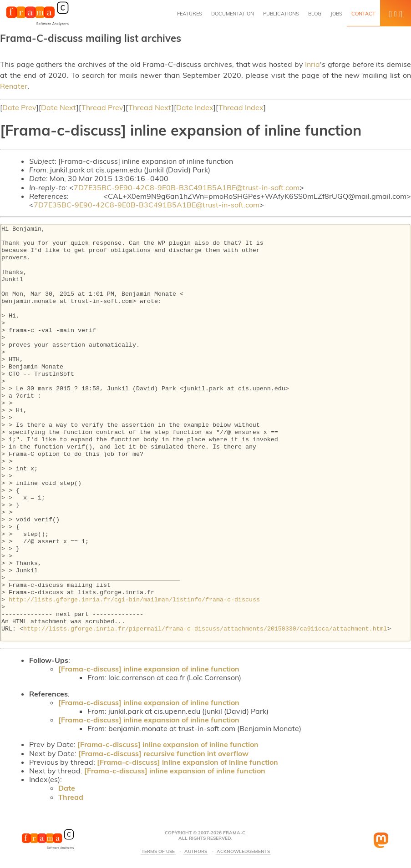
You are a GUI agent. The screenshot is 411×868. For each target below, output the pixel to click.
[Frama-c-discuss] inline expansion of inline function (149, 669)
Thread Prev (102, 107)
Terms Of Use (158, 852)
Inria (312, 64)
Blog (315, 14)
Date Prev (19, 107)
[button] (396, 13)
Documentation (233, 14)
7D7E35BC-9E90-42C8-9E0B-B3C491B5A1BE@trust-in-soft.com (187, 187)
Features (190, 14)
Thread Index (241, 107)
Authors (196, 852)
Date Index (195, 107)
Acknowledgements (243, 852)
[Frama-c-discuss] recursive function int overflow (163, 753)
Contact (363, 14)
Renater (14, 86)
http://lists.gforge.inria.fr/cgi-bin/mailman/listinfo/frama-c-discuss (134, 600)
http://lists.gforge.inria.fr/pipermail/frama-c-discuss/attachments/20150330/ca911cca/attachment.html (205, 629)
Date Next (59, 107)
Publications (281, 14)
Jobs (336, 14)
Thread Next (150, 107)
